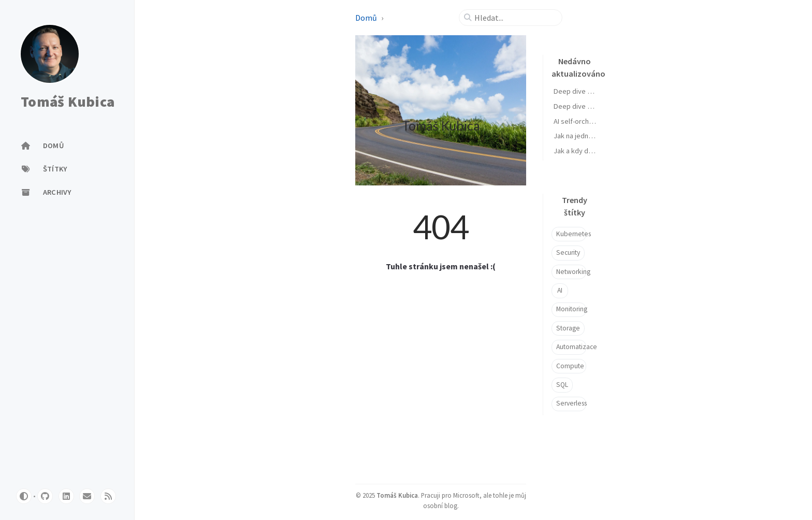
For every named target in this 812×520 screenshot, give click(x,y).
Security (568, 252)
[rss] (108, 496)
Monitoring (571, 309)
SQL (562, 385)
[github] (45, 496)
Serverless (571, 403)
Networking (571, 272)
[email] (87, 496)
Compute (570, 366)
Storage (568, 328)
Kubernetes (571, 234)
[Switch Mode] (24, 496)
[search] (515, 18)
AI (560, 290)
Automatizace (571, 347)
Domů (366, 18)
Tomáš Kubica (68, 102)
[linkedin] (66, 496)
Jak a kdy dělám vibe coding (597, 151)
